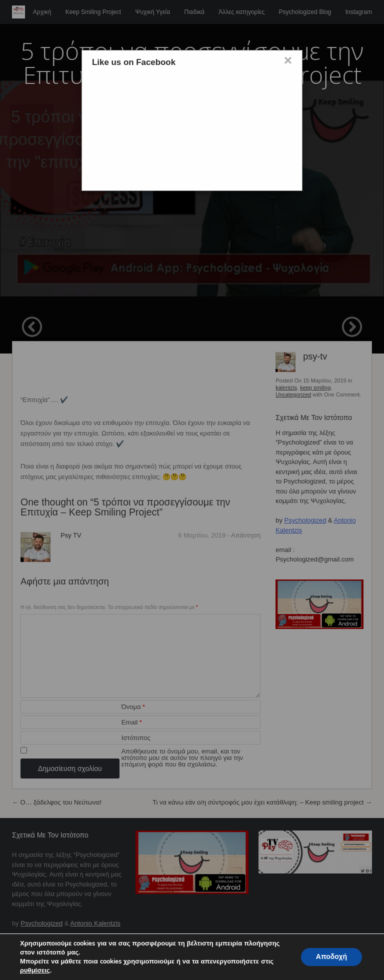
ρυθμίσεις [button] (35, 970)
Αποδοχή (331, 957)
